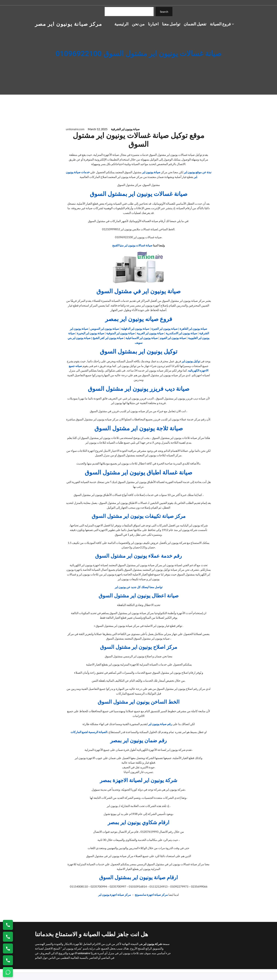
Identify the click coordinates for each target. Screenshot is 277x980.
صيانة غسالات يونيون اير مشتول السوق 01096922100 (139, 54)
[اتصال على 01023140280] (8, 948)
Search (164, 12)
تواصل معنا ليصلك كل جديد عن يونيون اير (139, 587)
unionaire (84, 953)
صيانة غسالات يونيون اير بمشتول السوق (139, 194)
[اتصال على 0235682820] (8, 937)
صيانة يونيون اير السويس (105, 329)
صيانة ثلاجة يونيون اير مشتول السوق (139, 428)
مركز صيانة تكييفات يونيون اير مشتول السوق (139, 516)
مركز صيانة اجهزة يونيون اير (115, 895)
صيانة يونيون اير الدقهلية (135, 329)
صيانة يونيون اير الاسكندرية (181, 333)
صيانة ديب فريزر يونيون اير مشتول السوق (139, 389)
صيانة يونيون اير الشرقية (125, 129)
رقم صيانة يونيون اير (160, 724)
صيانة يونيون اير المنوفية (120, 333)
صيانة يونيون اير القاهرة (193, 329)
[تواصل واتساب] (8, 972)
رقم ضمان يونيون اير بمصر (138, 741)
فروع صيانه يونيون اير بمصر (139, 319)
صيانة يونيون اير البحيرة (90, 333)
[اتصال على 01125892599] (8, 960)
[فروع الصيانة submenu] (233, 24)
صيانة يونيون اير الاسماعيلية (142, 338)
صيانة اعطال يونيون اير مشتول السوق (139, 596)
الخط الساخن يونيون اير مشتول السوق (139, 702)
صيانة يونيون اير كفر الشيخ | (107, 338)
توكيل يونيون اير (191, 361)
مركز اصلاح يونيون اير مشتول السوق (139, 647)
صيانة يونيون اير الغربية (150, 333)
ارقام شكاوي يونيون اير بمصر (138, 823)
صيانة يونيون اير (151, 172)
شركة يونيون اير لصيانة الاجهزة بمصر (138, 781)
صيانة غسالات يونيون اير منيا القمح (132, 245)
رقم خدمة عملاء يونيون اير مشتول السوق (138, 556)
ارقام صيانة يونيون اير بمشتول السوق (138, 878)
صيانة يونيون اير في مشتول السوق (138, 291)
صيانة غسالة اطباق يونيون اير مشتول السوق (138, 473)
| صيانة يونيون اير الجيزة (165, 329)
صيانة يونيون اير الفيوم (173, 338)
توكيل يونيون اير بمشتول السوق (139, 352)
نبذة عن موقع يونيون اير (198, 172)
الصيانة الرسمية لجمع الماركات (89, 732)
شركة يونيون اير (152, 944)
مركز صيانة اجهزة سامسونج (151, 895)
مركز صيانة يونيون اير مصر (69, 24)
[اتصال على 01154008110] (8, 925)
